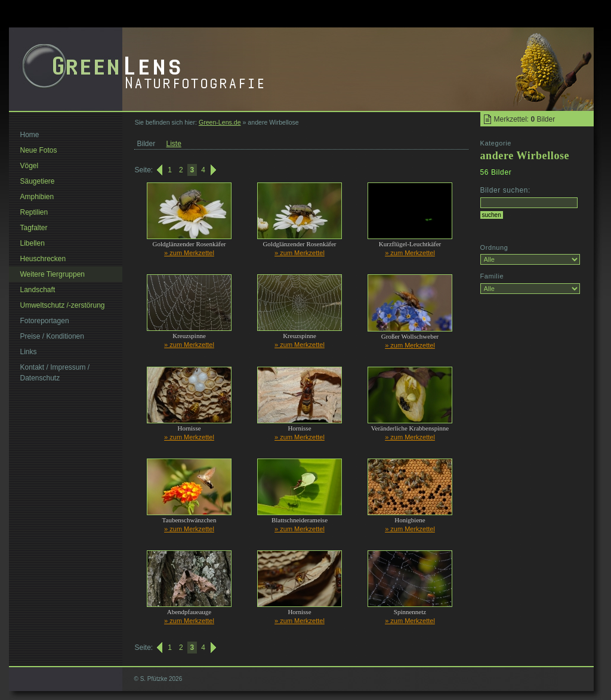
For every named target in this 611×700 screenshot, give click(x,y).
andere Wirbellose (525, 156)
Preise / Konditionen (52, 336)
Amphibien (37, 197)
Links (29, 352)
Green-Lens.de (220, 122)
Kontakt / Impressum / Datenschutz (55, 373)
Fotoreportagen (45, 321)
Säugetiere (38, 181)
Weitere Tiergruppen (53, 274)
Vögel (30, 166)
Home (30, 135)
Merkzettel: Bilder (525, 119)
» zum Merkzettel (189, 253)
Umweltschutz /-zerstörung (63, 305)
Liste (174, 144)
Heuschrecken (43, 259)
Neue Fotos (39, 150)
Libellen (33, 243)
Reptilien (34, 212)
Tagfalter (34, 228)
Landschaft (38, 290)
